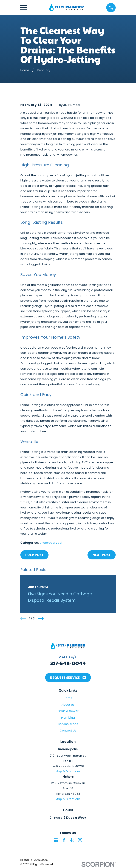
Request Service (68, 678)
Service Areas (68, 724)
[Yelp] (72, 840)
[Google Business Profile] (56, 840)
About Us (68, 705)
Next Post (102, 555)
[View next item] (41, 618)
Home (68, 698)
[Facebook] (64, 840)
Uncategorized (51, 543)
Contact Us (68, 730)
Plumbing (68, 718)
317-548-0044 (68, 663)
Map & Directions (68, 771)
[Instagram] (80, 840)
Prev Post (34, 555)
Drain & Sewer (68, 711)
